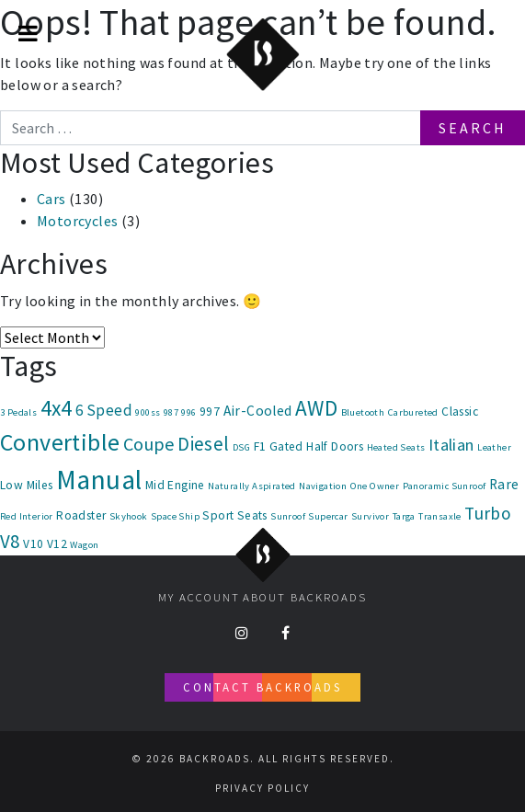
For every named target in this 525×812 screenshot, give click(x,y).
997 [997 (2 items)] (210, 412)
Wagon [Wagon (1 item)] (84, 545)
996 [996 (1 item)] (188, 412)
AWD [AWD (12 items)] (316, 408)
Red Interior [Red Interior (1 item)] (27, 516)
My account (199, 597)
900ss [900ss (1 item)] (148, 412)
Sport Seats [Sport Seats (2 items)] (234, 515)
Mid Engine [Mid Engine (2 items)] (175, 485)
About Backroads (305, 597)
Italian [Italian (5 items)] (451, 445)
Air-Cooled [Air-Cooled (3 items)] (258, 411)
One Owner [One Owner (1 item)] (375, 486)
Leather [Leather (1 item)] (494, 447)
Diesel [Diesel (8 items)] (203, 444)
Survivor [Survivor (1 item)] (370, 516)
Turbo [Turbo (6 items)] (488, 513)
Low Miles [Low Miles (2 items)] (27, 485)
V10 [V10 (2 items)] (33, 544)
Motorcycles (77, 221)
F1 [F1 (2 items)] (260, 446)
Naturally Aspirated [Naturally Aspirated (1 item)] (252, 486)
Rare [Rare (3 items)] (504, 484)
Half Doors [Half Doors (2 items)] (335, 446)
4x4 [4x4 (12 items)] (57, 408)
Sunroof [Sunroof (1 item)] (288, 516)
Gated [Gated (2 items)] (286, 446)
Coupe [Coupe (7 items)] (149, 444)
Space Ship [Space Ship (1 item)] (175, 516)
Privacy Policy (262, 788)
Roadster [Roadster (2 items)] (81, 515)
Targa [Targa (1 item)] (404, 516)
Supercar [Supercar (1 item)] (328, 516)
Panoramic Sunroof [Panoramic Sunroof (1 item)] (445, 486)
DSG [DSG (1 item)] (241, 447)
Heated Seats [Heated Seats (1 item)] (396, 447)
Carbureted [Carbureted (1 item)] (413, 412)
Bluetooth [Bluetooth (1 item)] (363, 412)
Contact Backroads (262, 687)
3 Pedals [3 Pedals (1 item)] (18, 412)
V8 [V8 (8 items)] (10, 541)
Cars (51, 199)
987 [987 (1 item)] (171, 412)
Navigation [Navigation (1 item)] (323, 486)
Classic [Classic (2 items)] (460, 412)
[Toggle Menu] (28, 33)
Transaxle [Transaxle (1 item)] (440, 516)
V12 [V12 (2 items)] (57, 544)
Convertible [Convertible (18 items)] (60, 442)
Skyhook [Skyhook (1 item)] (129, 516)
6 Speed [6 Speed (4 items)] (104, 410)
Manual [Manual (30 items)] (99, 480)
